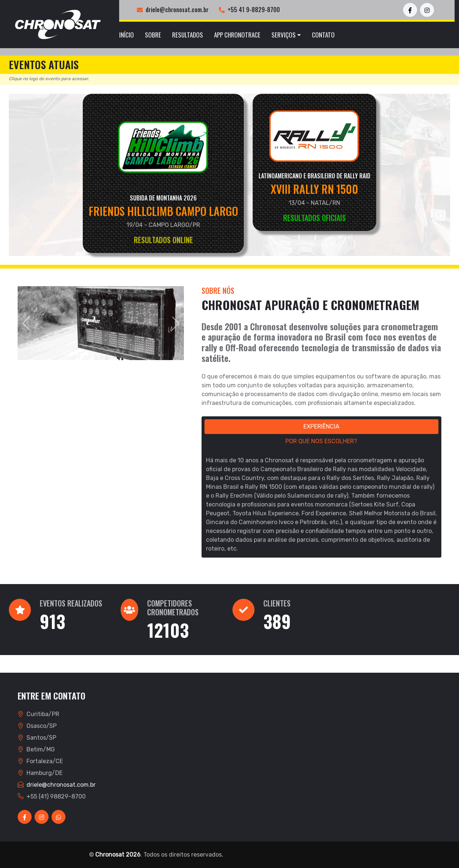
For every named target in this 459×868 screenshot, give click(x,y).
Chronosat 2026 (118, 855)
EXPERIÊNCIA (321, 426)
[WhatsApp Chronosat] (58, 817)
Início (127, 35)
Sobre (153, 35)
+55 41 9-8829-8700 (254, 10)
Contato (323, 35)
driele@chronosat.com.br (177, 10)
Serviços (284, 35)
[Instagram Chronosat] (427, 10)
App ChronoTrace (237, 35)
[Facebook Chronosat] (410, 10)
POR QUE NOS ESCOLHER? (321, 441)
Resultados (188, 35)
